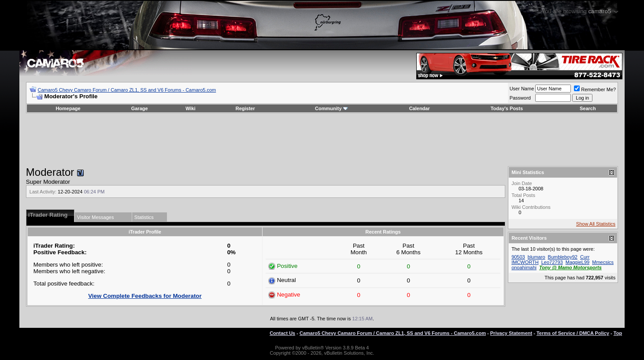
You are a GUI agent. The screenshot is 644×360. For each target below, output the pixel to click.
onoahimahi (524, 267)
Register (245, 108)
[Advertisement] (322, 140)
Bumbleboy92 (563, 257)
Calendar (420, 108)
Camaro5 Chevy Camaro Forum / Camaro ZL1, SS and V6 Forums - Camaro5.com (127, 90)
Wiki (191, 108)
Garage (140, 108)
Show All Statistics (596, 224)
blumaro (537, 257)
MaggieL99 (577, 262)
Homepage (68, 108)
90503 (518, 257)
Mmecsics (603, 262)
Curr (585, 257)
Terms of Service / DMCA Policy (573, 333)
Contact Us (282, 333)
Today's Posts (507, 108)
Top (618, 333)
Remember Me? (595, 89)
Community (331, 108)
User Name (522, 89)
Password (520, 98)
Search (588, 108)
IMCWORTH (525, 262)
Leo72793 (552, 262)
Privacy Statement (511, 333)
